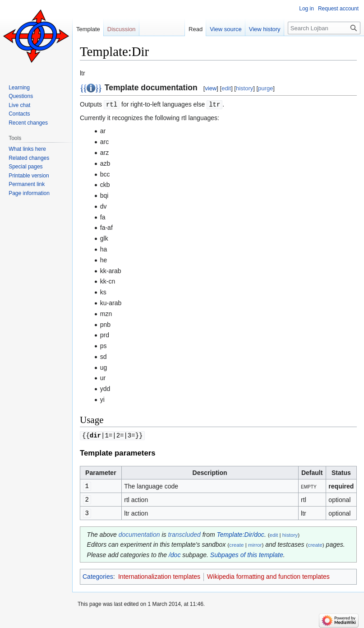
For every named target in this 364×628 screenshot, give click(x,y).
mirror (255, 542)
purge (265, 88)
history (244, 88)
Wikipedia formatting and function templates (268, 574)
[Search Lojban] (324, 28)
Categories (98, 574)
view (211, 88)
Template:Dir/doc (241, 532)
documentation (139, 532)
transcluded (184, 532)
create (236, 542)
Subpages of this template (247, 553)
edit (226, 88)
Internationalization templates (159, 574)
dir (95, 435)
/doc (175, 553)
